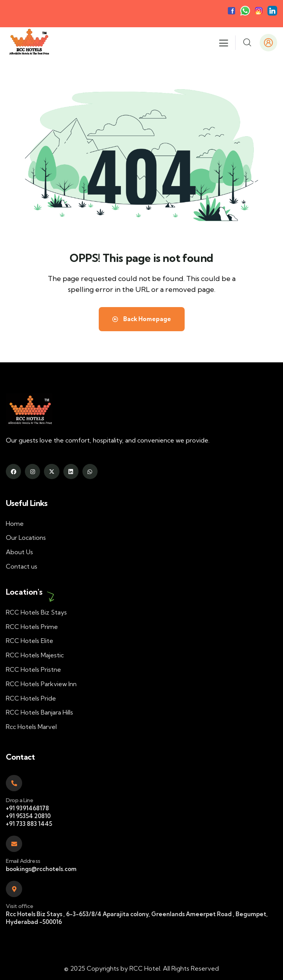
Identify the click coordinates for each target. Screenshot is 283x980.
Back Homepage (142, 319)
